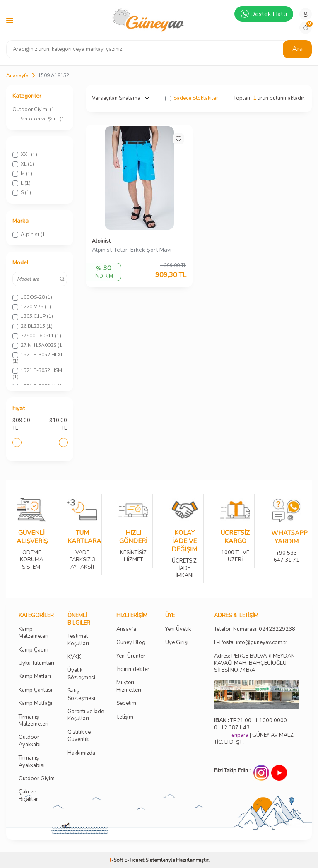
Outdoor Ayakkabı (30, 741)
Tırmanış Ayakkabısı (32, 762)
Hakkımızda (81, 753)
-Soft (117, 860)
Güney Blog (131, 643)
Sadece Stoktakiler (192, 98)
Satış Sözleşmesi (81, 695)
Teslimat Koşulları (78, 640)
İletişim (125, 717)
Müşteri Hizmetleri (129, 686)
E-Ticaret (134, 860)
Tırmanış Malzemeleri (34, 721)
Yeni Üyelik (178, 629)
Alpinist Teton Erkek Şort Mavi (132, 250)
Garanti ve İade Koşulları (86, 715)
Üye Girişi (177, 643)
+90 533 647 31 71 (286, 551)
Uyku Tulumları (36, 663)
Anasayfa (17, 75)
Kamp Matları (35, 677)
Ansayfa (126, 629)
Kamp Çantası (35, 690)
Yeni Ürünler (131, 656)
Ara (298, 49)
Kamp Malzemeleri (34, 633)
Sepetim (126, 703)
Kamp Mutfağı (35, 703)
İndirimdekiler (133, 670)
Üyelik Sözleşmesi (81, 674)
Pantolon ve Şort (42, 119)
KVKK (74, 657)
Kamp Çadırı (34, 650)
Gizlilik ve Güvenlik (79, 736)
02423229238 (277, 629)
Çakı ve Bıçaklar (28, 796)
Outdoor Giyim (34, 109)
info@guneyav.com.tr (262, 643)
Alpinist (101, 241)
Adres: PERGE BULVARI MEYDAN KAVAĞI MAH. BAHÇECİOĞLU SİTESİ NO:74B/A (254, 663)
